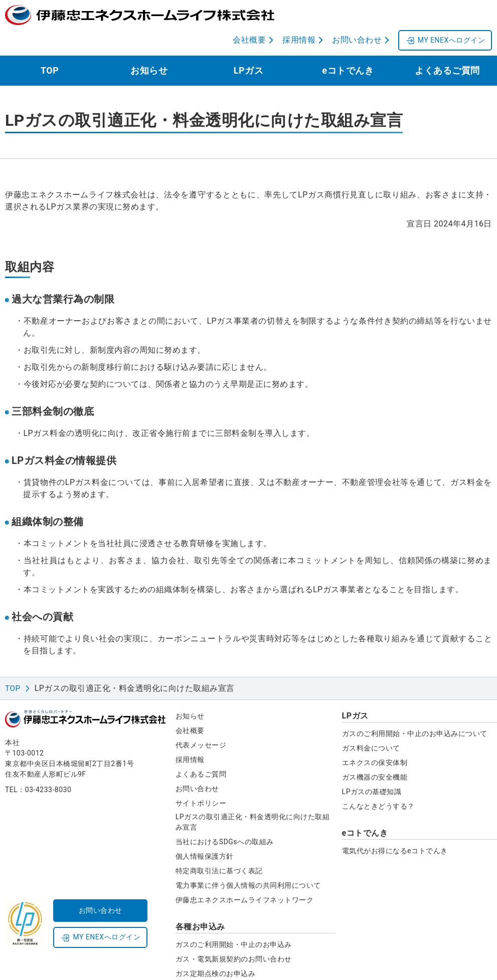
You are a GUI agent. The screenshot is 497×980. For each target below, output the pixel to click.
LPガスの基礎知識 (372, 767)
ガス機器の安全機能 (375, 752)
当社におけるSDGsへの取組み (225, 817)
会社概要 (190, 705)
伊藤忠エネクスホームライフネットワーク (245, 875)
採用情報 (190, 734)
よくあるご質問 (447, 45)
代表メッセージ (201, 720)
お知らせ (149, 45)
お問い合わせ (197, 764)
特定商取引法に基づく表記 (219, 846)
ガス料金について (371, 723)
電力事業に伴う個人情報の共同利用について (248, 860)
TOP (50, 45)
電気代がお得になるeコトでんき (395, 826)
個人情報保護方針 (205, 831)
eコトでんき (348, 45)
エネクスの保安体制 (375, 738)
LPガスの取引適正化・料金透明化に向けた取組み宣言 (253, 797)
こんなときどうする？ (378, 781)
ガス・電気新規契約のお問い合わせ (234, 934)
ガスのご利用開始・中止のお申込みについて (415, 708)
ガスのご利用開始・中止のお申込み (234, 919)
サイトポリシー (201, 778)
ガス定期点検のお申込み (216, 948)
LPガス (249, 45)
